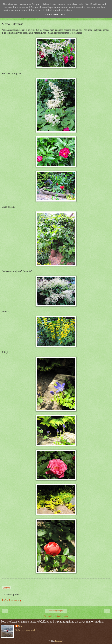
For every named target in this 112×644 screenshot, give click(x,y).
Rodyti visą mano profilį (26, 630)
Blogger (59, 641)
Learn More (52, 15)
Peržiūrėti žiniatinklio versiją (56, 616)
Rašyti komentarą (11, 600)
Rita (20, 626)
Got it (64, 15)
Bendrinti (6, 588)
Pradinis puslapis (56, 611)
